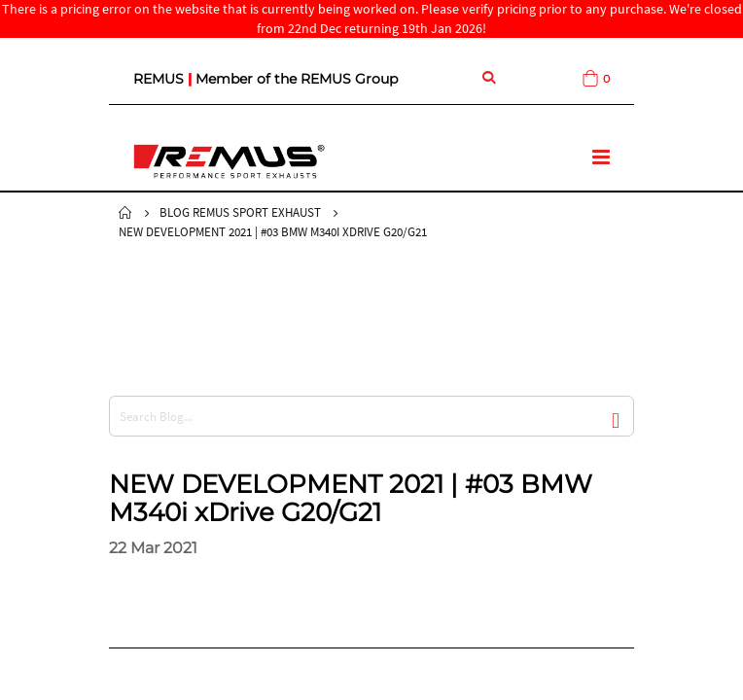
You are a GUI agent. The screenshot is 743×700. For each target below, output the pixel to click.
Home (125, 213)
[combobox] (371, 416)
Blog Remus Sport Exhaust (240, 212)
